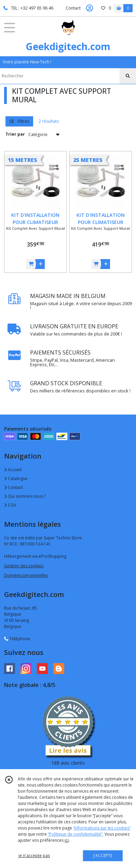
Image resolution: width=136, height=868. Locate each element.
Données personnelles (26, 575)
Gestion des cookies (24, 566)
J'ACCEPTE (103, 856)
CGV (10, 505)
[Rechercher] (128, 76)
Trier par (15, 134)
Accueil (13, 470)
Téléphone (17, 639)
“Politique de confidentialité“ (75, 834)
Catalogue (16, 478)
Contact (73, 8)
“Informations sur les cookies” (102, 828)
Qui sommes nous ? (25, 496)
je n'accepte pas (34, 856)
